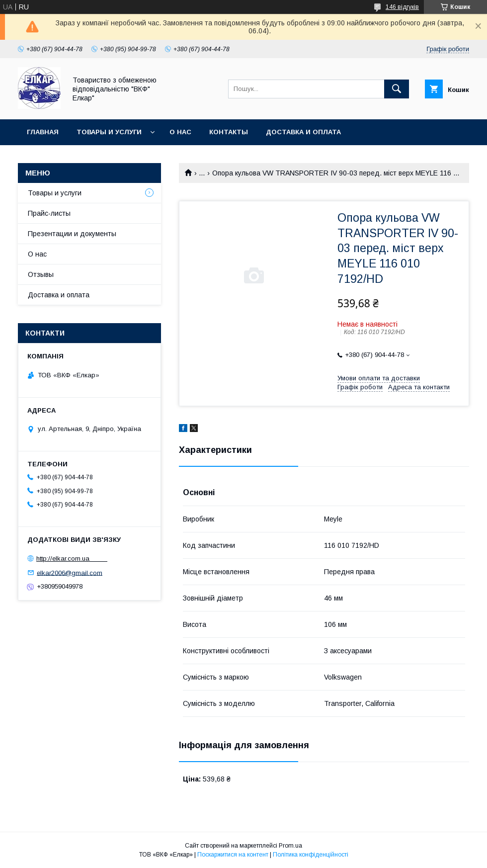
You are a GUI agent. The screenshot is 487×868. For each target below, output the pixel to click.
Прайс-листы (49, 213)
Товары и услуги (109, 132)
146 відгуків (402, 7)
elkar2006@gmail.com (70, 572)
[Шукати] (397, 89)
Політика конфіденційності (311, 855)
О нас (180, 132)
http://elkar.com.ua (72, 559)
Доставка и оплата (303, 132)
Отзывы (41, 274)
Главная (43, 132)
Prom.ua (290, 846)
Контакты (229, 132)
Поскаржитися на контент (233, 855)
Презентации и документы (72, 234)
